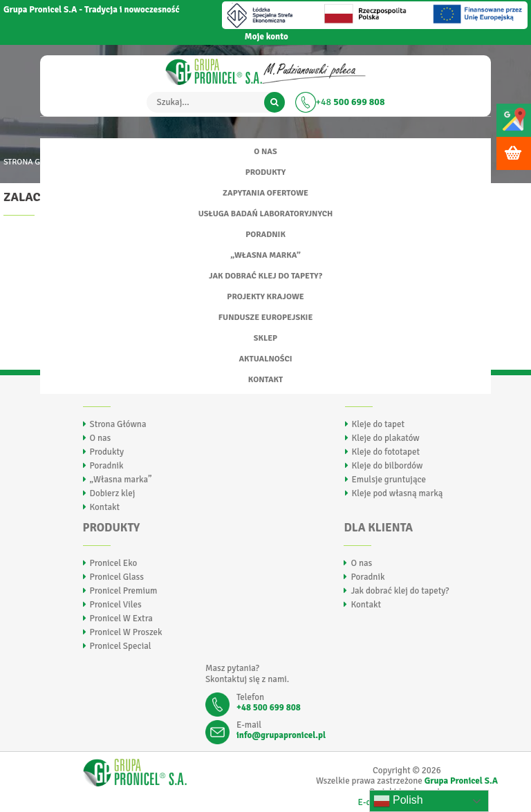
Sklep (265, 338)
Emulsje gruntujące (389, 480)
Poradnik (265, 235)
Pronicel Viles (116, 605)
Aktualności (265, 359)
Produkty (265, 172)
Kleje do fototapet (386, 452)
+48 (351, 102)
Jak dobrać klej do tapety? (265, 276)
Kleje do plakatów (386, 438)
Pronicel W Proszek (126, 632)
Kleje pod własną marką (398, 493)
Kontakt (265, 380)
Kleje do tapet (379, 424)
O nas (265, 152)
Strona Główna (118, 424)
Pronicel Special (121, 646)
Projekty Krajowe (265, 297)
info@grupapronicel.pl (281, 735)
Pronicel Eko (114, 563)
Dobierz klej (113, 493)
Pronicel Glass (117, 577)
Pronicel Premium (124, 591)
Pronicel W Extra (121, 619)
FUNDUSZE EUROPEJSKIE (266, 318)
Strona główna (36, 162)
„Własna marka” (265, 255)
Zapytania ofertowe (265, 193)
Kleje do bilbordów (388, 466)
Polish (398, 801)
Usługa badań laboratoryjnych (266, 214)
